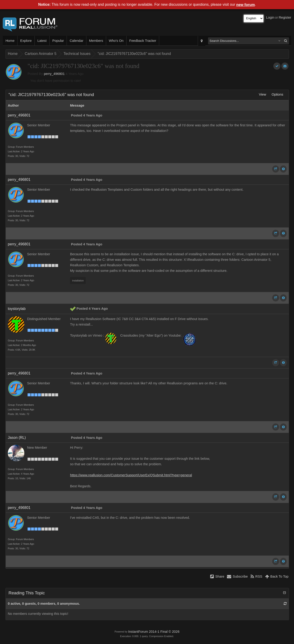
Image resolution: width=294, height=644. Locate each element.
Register (285, 17)
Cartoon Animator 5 (41, 54)
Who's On (116, 41)
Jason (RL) (17, 438)
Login (270, 17)
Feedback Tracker (143, 41)
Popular (58, 41)
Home (10, 41)
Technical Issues (77, 54)
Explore (26, 41)
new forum (246, 5)
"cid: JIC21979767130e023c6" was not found (134, 54)
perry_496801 (54, 74)
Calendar (76, 41)
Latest (42, 41)
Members (96, 41)
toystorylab (17, 309)
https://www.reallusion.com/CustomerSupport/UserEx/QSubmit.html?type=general (131, 475)
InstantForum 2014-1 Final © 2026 (154, 632)
